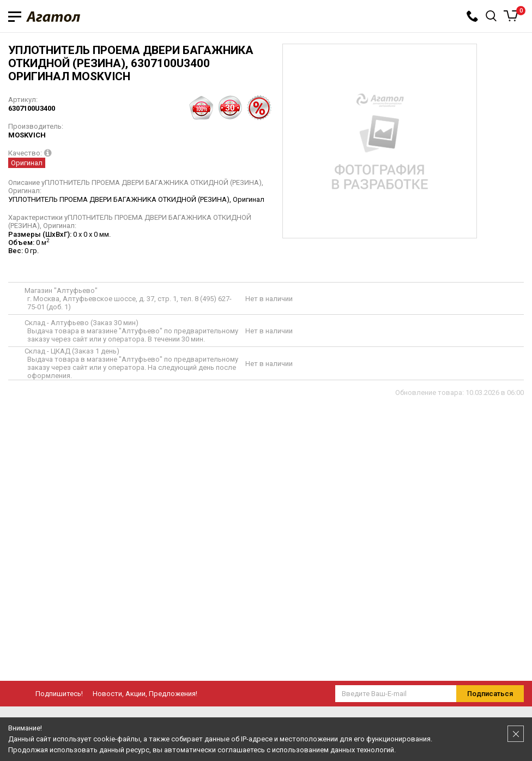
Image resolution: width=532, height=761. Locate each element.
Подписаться (490, 694)
